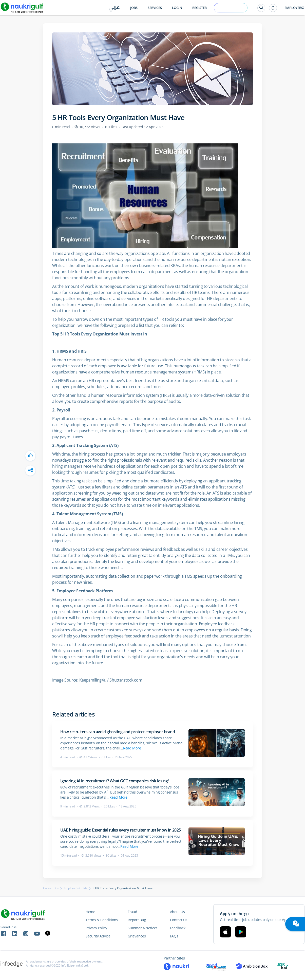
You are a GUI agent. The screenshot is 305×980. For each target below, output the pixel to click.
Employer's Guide (76, 888)
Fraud (132, 912)
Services (155, 8)
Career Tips (51, 888)
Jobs (134, 8)
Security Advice (98, 936)
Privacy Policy (96, 928)
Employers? (294, 8)
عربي (114, 8)
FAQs (174, 936)
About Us (177, 912)
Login (177, 8)
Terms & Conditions (102, 920)
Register (199, 8)
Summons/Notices (143, 928)
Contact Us (179, 920)
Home (90, 912)
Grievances (137, 936)
